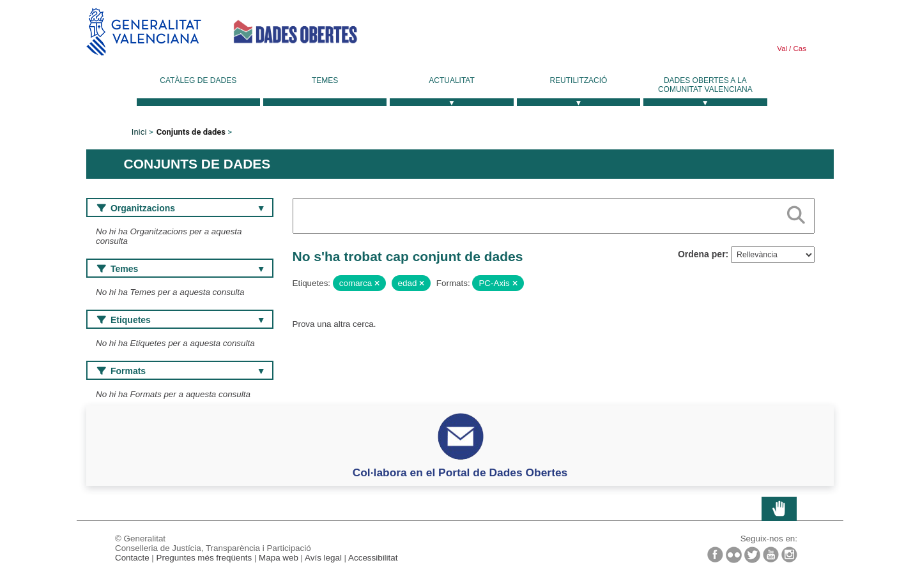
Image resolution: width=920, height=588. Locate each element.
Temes (325, 80)
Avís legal (323, 558)
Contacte (132, 558)
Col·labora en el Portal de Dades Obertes (460, 472)
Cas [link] (799, 49)
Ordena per (702, 254)
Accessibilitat (373, 558)
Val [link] (782, 49)
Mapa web (279, 558)
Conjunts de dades (191, 132)
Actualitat (452, 80)
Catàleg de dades (198, 80)
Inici (139, 132)
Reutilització (578, 80)
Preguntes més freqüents (204, 558)
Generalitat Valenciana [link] (144, 32)
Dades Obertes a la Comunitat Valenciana (705, 85)
